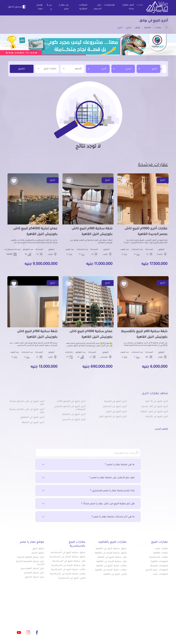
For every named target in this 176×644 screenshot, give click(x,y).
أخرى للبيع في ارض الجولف (154, 412)
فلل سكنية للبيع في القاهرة (112, 557)
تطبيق (22, 69)
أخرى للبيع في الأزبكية (157, 417)
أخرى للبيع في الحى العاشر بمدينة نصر (27, 411)
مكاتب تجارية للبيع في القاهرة (111, 566)
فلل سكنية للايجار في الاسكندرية (68, 566)
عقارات (140, 5)
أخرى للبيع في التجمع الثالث (71, 401)
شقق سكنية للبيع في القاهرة (111, 549)
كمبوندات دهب (160, 574)
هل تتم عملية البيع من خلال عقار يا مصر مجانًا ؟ (88, 504)
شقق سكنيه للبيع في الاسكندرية (68, 553)
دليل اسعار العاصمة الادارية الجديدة (30, 563)
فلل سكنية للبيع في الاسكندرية (69, 561)
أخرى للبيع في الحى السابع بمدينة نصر (27, 403)
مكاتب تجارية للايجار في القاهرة (111, 570)
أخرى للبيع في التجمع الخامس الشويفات (70, 408)
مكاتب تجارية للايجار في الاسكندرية (68, 574)
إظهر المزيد (161, 429)
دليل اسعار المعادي (34, 573)
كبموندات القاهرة (159, 562)
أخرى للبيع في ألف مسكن (155, 407)
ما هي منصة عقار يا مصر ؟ (88, 465)
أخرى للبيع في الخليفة (33, 423)
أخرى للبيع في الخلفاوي (32, 417)
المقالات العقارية (83, 7)
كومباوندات (109, 5)
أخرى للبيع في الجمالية (74, 415)
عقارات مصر (162, 549)
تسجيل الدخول (17, 7)
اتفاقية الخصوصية (65, 622)
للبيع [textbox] (154, 69)
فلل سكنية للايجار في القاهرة (112, 562)
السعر (72, 69)
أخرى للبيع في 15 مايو (157, 401)
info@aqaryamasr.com (33, 617)
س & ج (49, 7)
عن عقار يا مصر (64, 7)
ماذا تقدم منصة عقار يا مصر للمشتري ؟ (88, 491)
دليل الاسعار (98, 7)
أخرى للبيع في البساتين (115, 407)
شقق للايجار (38, 553)
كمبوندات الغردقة (159, 566)
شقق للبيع (38, 549)
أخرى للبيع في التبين (116, 412)
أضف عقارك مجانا (128, 7)
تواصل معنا (39, 7)
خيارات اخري (47, 69)
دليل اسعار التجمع (35, 577)
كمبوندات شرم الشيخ (157, 570)
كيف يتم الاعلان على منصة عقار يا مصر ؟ (88, 478)
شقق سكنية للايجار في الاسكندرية (68, 557)
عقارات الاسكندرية (159, 557)
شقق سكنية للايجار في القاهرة (111, 553)
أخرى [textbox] (104, 69)
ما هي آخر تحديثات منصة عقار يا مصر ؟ (88, 517)
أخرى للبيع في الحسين (74, 420)
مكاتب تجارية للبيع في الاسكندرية (68, 570)
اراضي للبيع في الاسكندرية (72, 578)
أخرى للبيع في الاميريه (115, 401)
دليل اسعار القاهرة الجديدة (31, 557)
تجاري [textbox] (128, 69)
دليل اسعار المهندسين (32, 569)
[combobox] (148, 69)
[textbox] (162, 69)
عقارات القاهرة (161, 553)
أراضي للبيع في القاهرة (115, 574)
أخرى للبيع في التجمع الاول (113, 417)
